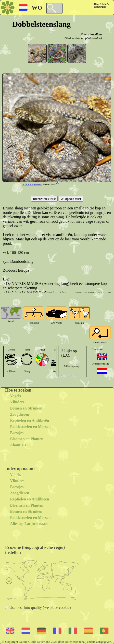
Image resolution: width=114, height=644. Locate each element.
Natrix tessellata (91, 34)
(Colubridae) (93, 38)
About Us (18, 445)
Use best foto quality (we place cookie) (40, 607)
